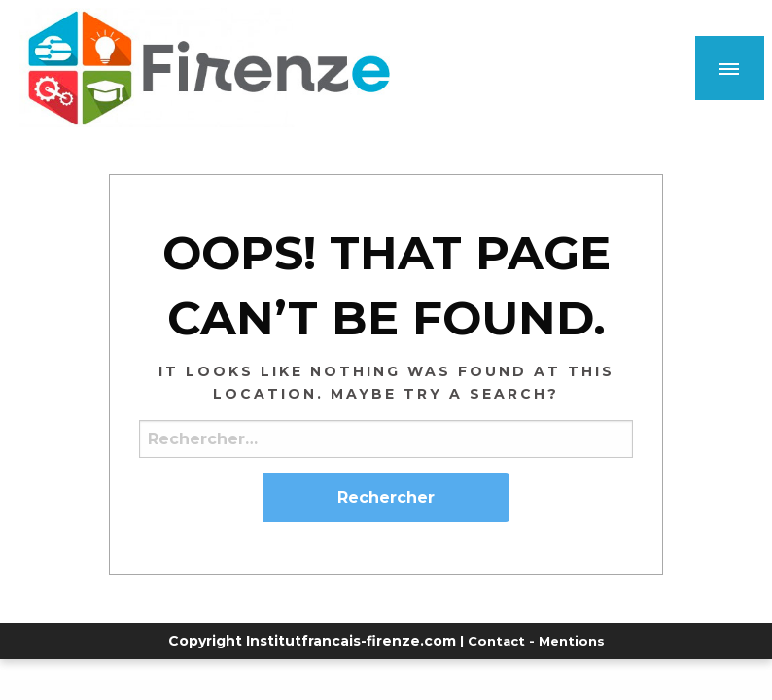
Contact (496, 641)
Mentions (572, 641)
